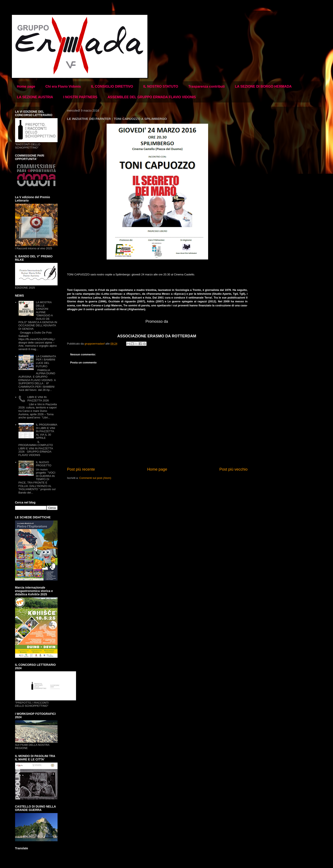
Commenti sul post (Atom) (95, 478)
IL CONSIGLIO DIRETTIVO (112, 86)
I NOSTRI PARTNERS (80, 97)
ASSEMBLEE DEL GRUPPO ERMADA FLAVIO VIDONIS (152, 97)
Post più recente (81, 469)
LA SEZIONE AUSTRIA (35, 97)
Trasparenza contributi (207, 86)
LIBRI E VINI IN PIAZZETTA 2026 (38, 399)
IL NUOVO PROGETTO (44, 464)
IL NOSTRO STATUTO (161, 86)
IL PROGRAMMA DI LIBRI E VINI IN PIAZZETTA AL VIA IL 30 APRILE (47, 431)
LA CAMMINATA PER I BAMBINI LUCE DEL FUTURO (46, 361)
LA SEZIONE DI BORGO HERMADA (263, 86)
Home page (26, 86)
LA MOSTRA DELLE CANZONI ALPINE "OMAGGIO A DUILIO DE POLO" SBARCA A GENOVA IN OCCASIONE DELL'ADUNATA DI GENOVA (38, 316)
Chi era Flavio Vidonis (63, 86)
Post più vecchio (233, 469)
